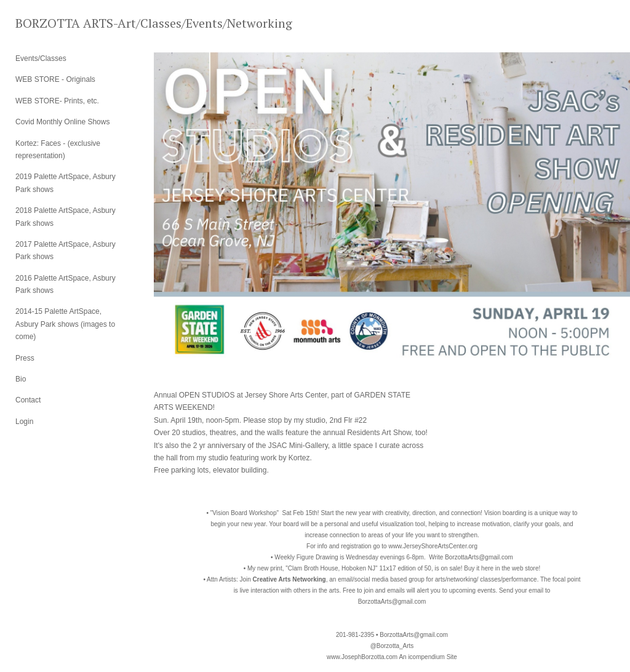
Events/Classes (41, 58)
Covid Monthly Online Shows (62, 122)
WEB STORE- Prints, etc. (57, 101)
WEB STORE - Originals (55, 79)
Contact (28, 400)
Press (25, 358)
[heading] (46, 23)
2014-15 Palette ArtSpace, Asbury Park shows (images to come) (65, 324)
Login (24, 422)
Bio (21, 379)
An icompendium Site (428, 657)
